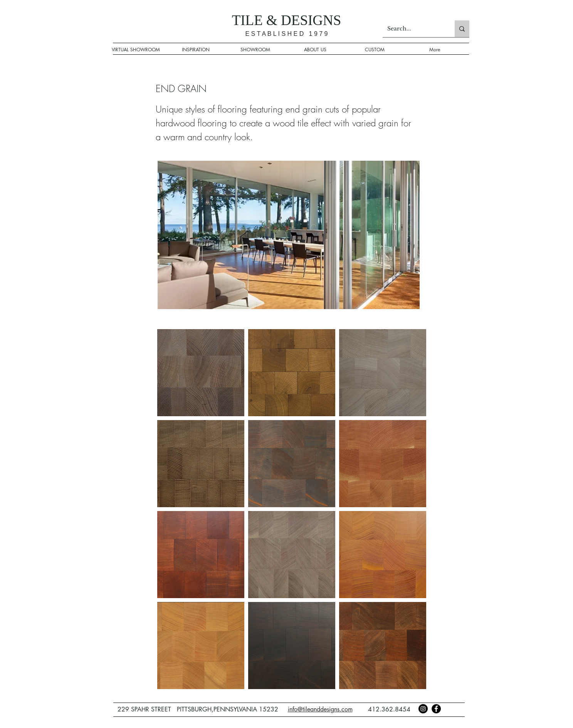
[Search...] (413, 29)
